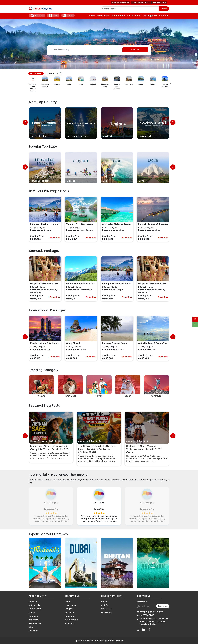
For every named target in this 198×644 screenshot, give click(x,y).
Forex (68, 15)
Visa (53, 15)
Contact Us (34, 616)
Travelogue (34, 620)
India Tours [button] (102, 16)
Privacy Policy (35, 609)
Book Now (55, 238)
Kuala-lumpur (71, 620)
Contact (164, 16)
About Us (33, 602)
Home (92, 16)
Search (164, 9)
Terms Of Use (35, 623)
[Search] (84, 50)
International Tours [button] (121, 16)
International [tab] (53, 73)
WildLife (104, 605)
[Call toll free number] (141, 2)
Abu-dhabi (70, 613)
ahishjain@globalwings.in (151, 612)
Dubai (68, 602)
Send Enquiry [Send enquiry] (159, 2)
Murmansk (70, 623)
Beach (138, 16)
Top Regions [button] (149, 16)
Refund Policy (35, 605)
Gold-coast (70, 605)
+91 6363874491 (147, 615)
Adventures (106, 609)
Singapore (70, 616)
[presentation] (28, 84)
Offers (32, 613)
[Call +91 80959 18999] (120, 2)
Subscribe (163, 606)
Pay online (34, 631)
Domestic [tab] (36, 73)
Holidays (37, 15)
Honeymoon (107, 613)
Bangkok (69, 609)
